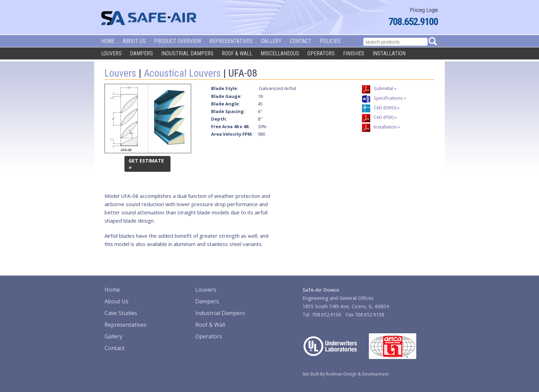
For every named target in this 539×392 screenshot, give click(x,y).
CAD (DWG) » (387, 108)
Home (108, 41)
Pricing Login (424, 10)
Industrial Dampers (187, 53)
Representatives (231, 41)
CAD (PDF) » (385, 117)
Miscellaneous (280, 53)
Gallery (271, 41)
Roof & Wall (237, 53)
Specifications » (390, 98)
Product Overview (178, 41)
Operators (321, 53)
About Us (134, 41)
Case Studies (121, 313)
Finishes (354, 53)
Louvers (111, 53)
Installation (389, 53)
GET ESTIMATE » (146, 164)
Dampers (141, 53)
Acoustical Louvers (182, 73)
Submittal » (385, 88)
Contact (301, 41)
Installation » (387, 127)
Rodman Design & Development (357, 374)
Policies (330, 41)
